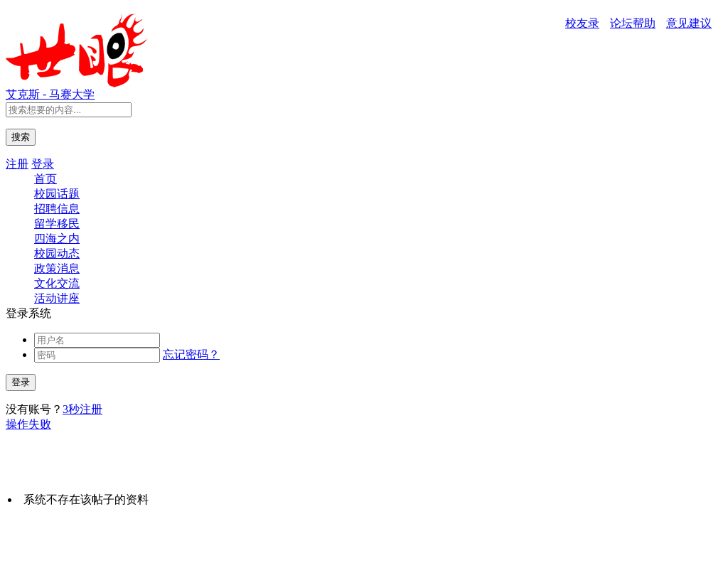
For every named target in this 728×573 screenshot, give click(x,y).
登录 (43, 164)
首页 (45, 179)
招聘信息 (57, 209)
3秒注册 (82, 409)
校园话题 (57, 194)
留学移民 (57, 224)
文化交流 (57, 283)
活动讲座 (57, 298)
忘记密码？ (191, 354)
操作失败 (28, 424)
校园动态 (57, 253)
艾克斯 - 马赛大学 (50, 94)
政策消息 (57, 268)
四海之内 (57, 239)
